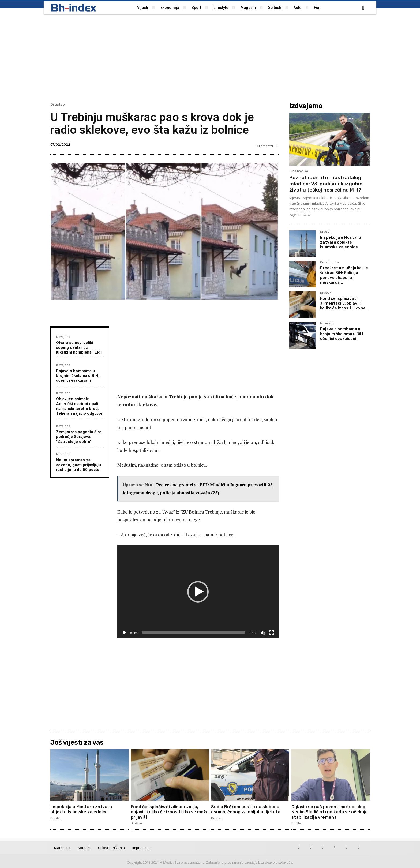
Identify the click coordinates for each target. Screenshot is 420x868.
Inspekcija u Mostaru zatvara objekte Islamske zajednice (340, 242)
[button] (363, 8)
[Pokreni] (124, 633)
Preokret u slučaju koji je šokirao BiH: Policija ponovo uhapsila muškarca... (344, 275)
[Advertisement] (210, 58)
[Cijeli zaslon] (272, 633)
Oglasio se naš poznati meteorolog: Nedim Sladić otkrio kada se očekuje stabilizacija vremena (330, 812)
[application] (198, 592)
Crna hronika (299, 171)
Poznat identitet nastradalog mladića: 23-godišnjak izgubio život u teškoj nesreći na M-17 (326, 184)
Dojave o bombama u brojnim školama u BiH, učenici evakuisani (78, 376)
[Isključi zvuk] (263, 633)
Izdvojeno (63, 337)
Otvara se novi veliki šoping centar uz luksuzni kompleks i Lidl (79, 347)
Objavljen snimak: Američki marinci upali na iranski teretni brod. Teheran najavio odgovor (79, 406)
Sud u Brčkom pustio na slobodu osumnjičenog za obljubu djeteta (246, 809)
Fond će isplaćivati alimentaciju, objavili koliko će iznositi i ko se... (344, 303)
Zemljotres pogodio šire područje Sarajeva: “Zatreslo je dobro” (79, 437)
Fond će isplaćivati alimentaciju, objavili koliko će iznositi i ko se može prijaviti (170, 812)
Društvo (58, 104)
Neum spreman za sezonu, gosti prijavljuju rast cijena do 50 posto (78, 465)
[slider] (194, 633)
